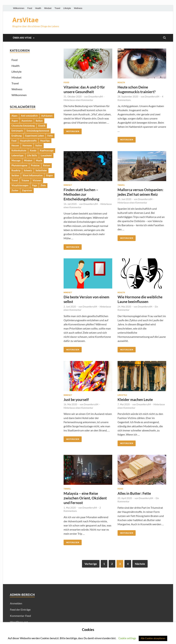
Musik (39, 160)
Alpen (14, 116)
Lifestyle (67, 8)
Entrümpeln (17, 131)
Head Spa (45, 141)
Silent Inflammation (33, 175)
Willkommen (19, 8)
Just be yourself (76, 399)
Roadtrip (16, 170)
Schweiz (28, 170)
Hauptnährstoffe (28, 141)
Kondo (33, 150)
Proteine (35, 165)
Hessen (15, 145)
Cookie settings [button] (127, 638)
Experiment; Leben (35, 136)
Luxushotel (46, 155)
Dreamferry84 (96, 97)
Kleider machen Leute (135, 399)
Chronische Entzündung (23, 126)
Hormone (27, 145)
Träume (25, 180)
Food (30, 8)
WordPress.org (19, 622)
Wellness (78, 8)
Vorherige (91, 564)
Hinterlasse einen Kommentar (78, 100)
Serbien (15, 175)
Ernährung (17, 136)
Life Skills (32, 155)
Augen (15, 121)
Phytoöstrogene (19, 165)
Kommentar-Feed (20, 616)
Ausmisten (27, 121)
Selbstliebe (41, 170)
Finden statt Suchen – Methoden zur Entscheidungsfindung (81, 194)
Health (38, 8)
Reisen (47, 165)
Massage (16, 160)
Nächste (140, 564)
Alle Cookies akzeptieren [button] (153, 638)
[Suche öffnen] (164, 38)
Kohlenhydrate (19, 150)
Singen (49, 175)
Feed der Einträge (20, 609)
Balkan (39, 121)
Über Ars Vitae (22, 38)
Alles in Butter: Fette (134, 493)
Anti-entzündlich (29, 116)
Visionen (37, 180)
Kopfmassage (47, 150)
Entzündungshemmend (38, 131)
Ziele (43, 185)
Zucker (15, 190)
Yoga (34, 185)
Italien (39, 145)
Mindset (48, 8)
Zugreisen (27, 190)
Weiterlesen (71, 131)
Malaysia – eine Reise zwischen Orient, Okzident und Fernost (85, 498)
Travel (57, 8)
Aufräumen (47, 116)
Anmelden (16, 603)
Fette (50, 136)
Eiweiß (42, 126)
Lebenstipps (18, 155)
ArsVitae (25, 20)
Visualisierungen (20, 185)
